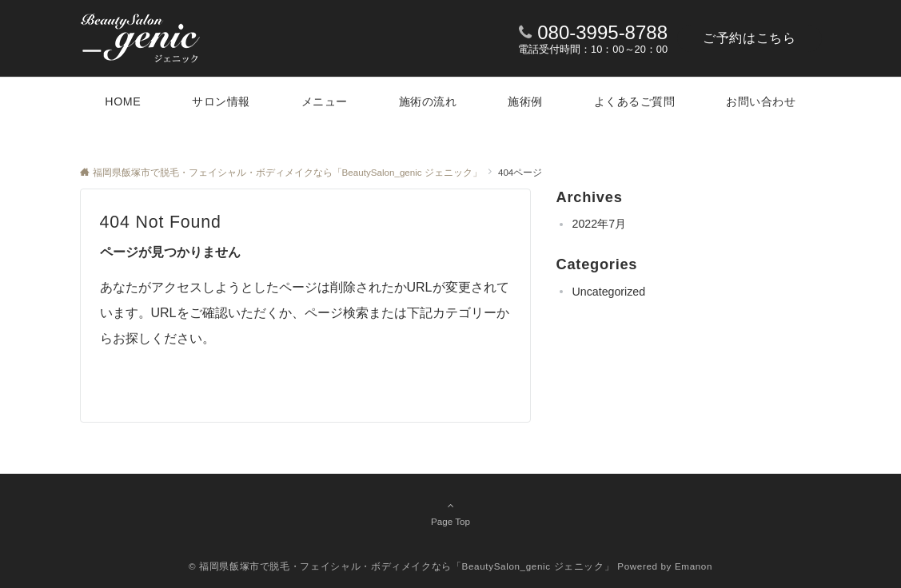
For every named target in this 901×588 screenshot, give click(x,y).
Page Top (451, 513)
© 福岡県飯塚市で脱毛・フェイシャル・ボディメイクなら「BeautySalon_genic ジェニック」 (402, 566)
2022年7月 (600, 224)
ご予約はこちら (749, 38)
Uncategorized (609, 292)
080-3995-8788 (602, 32)
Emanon (694, 566)
